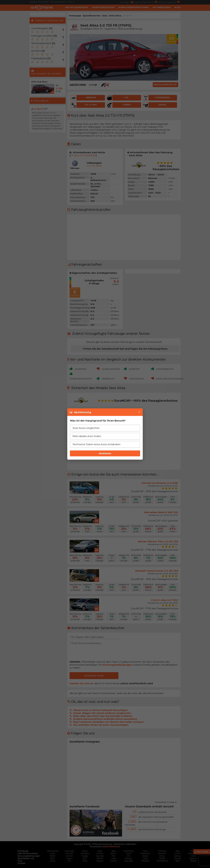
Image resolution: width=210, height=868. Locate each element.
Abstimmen (105, 453)
